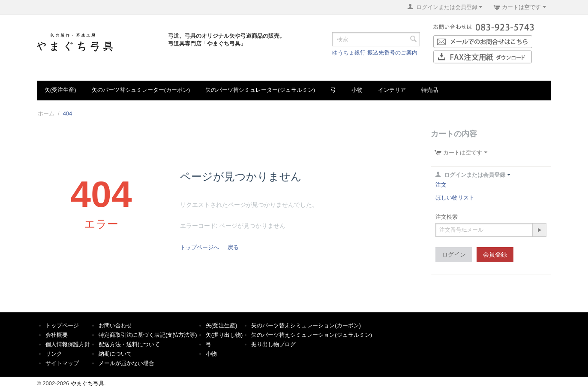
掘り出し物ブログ (273, 344)
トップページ (62, 325)
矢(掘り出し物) (224, 335)
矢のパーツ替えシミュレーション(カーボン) (306, 325)
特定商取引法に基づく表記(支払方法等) (148, 335)
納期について (115, 354)
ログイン (454, 254)
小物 (357, 90)
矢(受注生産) (60, 90)
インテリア (392, 90)
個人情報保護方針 (68, 344)
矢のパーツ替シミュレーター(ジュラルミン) (260, 90)
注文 (441, 185)
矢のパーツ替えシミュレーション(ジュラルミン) (312, 335)
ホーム (46, 113)
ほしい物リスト (455, 198)
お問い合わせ (115, 325)
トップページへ (199, 247)
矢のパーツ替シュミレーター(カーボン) (141, 90)
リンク (54, 354)
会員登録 (495, 254)
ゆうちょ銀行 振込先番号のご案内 (375, 53)
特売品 (430, 90)
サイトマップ (62, 363)
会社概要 (57, 335)
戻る (233, 247)
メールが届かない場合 (126, 363)
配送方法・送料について (129, 344)
